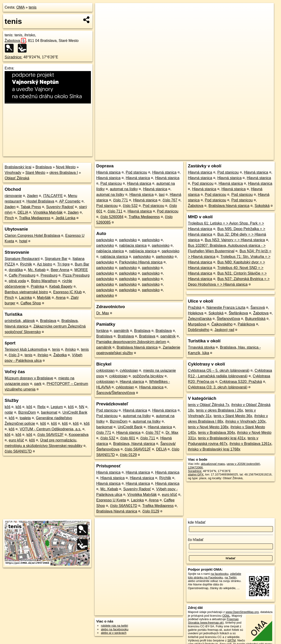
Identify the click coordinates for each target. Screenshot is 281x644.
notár (9, 412)
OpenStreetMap (195, 156)
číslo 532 (130, 206)
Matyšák (44, 298)
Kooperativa (79, 435)
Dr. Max (103, 313)
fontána (102, 331)
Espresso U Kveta (111, 500)
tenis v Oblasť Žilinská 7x (209, 405)
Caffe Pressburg (22, 275)
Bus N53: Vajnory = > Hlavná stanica (235, 240)
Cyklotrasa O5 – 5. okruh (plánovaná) (219, 370)
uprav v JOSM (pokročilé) (243, 464)
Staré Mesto (35, 173)
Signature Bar (56, 259)
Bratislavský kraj (18, 167)
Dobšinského (199, 330)
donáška (16, 270)
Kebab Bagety (61, 286)
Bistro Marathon (44, 281)
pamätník (121, 331)
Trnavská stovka (201, 347)
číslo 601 (128, 438)
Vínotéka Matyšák (48, 212)
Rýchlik (26, 264)
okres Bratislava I (64, 173)
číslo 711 (115, 211)
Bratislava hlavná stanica (137, 347)
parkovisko (105, 240)
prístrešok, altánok (20, 321)
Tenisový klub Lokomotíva (26, 349)
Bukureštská (255, 319)
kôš (8, 407)
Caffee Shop (31, 303)
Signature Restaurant (22, 259)
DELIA (23, 212)
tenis (33, 7)
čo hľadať (196, 540)
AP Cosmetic (70, 201)
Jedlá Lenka (65, 218)
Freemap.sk (219, 156)
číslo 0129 (128, 455)
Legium (57, 407)
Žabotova (15, 41)
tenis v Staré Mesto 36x (233, 416)
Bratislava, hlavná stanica (134, 444)
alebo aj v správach (114, 633)
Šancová (258, 308)
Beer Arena (60, 270)
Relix (41, 407)
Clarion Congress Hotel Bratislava (32, 236)
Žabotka (60, 355)
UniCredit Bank (75, 412)
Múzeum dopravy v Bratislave (29, 378)
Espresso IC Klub (68, 292)
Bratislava (43, 167)
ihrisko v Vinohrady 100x (245, 421)
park (38, 384)
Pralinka (37, 286)
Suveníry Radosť (60, 207)
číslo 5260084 (112, 217)
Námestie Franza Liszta (226, 308)
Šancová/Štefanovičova (116, 393)
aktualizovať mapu (213, 464)
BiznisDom (27, 412)
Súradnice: (14, 57)
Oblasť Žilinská (17, 178)
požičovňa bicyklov (148, 376)
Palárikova (246, 324)
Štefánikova (238, 313)
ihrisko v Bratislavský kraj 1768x (214, 449)
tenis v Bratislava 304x (216, 433)
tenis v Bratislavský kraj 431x (222, 438)
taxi (162, 195)
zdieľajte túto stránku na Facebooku (215, 575)
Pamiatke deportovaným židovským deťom (131, 342)
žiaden (32, 196)
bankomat (49, 412)
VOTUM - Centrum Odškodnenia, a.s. (51, 429)
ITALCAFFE (53, 196)
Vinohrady (13, 173)
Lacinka (25, 298)
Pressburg (49, 275)
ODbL (226, 616)
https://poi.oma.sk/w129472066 (253, 156)
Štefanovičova (228, 319)
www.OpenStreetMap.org (242, 612)
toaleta (25, 418)
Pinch (9, 218)
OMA (21, 7)
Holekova (196, 313)
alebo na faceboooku (115, 629)
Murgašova (197, 324)
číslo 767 (170, 200)
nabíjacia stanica (133, 245)
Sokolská (262, 206)
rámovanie (13, 196)
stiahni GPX (196, 474)
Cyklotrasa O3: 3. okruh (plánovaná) (218, 387)
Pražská (195, 308)
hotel (23, 241)
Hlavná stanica (108, 172)
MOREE (81, 270)
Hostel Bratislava (40, 201)
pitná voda (17, 281)
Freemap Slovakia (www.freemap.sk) (213, 621)
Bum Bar (82, 264)
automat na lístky (124, 189)
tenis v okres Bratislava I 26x (219, 410)
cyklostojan (105, 370)
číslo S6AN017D (18, 451)
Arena (61, 298)
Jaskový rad (224, 330)
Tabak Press (31, 207)
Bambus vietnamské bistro (26, 292)
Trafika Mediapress (35, 218)
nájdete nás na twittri (114, 626)
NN (82, 407)
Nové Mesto (66, 167)
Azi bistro (45, 264)
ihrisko (71, 349)
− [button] (103, 18)
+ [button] (103, 11)
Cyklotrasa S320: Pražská (241, 382)
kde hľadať (197, 522)
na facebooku (220, 574)
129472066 (195, 467)
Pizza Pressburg (76, 275)
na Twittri (230, 577)
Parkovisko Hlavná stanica (141, 262)
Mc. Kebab (37, 270)
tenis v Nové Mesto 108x (208, 427)
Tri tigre (63, 264)
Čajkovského (222, 324)
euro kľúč (16, 440)
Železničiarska (200, 319)
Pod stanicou (136, 172)
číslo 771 (120, 200)
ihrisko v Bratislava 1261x (250, 444)
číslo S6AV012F (50, 435)
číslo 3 (14, 355)
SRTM (232, 640)
